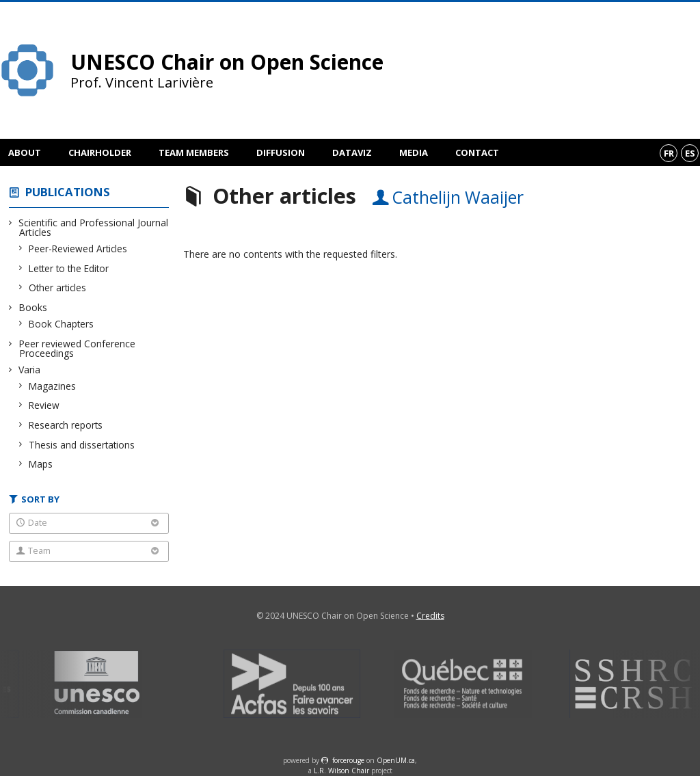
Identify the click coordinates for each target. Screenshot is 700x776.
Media (414, 152)
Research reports (66, 425)
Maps (41, 464)
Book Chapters (62, 324)
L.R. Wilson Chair (341, 771)
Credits (430, 616)
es (690, 153)
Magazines (53, 386)
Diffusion (281, 152)
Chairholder (100, 152)
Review (44, 405)
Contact (477, 152)
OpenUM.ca (396, 760)
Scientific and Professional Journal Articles (94, 227)
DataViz (352, 152)
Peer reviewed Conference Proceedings (77, 348)
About (25, 152)
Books (33, 307)
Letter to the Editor (69, 268)
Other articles (58, 287)
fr (669, 153)
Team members (194, 152)
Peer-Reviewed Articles (78, 249)
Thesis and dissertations (82, 445)
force (348, 760)
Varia (30, 370)
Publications (68, 192)
